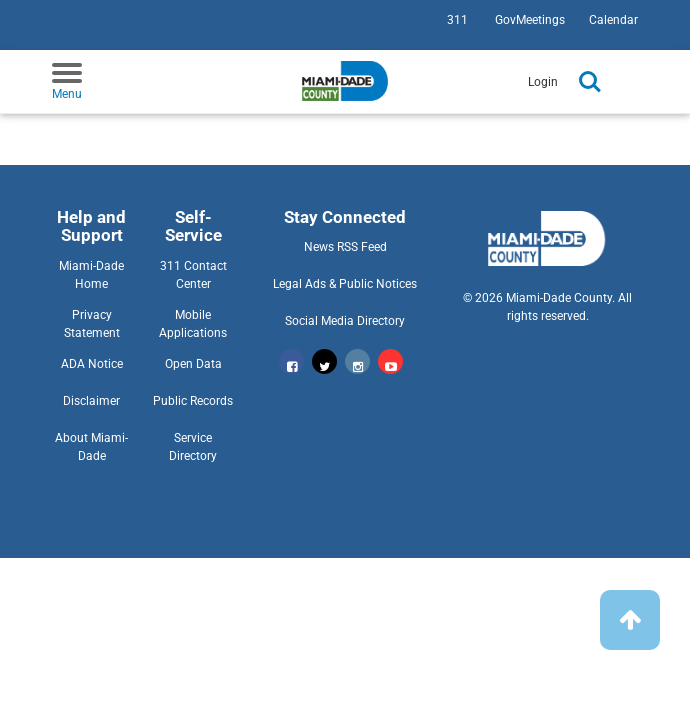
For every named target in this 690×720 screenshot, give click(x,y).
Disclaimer (91, 401)
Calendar (613, 20)
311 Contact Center (193, 275)
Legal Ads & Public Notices (345, 284)
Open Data (193, 364)
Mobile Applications (193, 324)
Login (543, 82)
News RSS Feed (345, 247)
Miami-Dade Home (91, 275)
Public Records (193, 401)
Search (590, 82)
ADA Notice (92, 364)
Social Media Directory (345, 321)
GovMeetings (530, 20)
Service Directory (193, 447)
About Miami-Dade (91, 447)
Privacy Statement (92, 324)
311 (457, 20)
